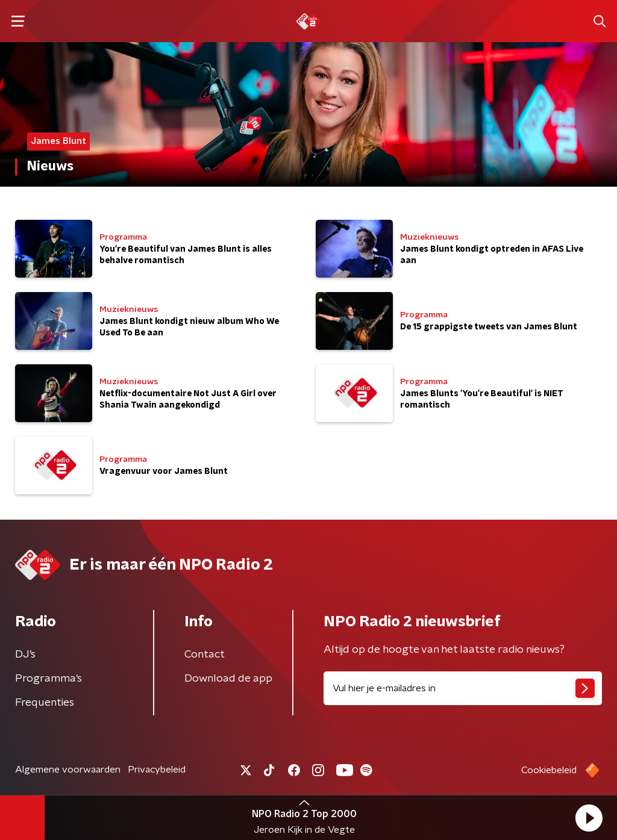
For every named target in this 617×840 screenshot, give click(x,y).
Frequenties (45, 703)
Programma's (49, 679)
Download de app (228, 679)
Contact (205, 655)
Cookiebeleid (549, 770)
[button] (589, 818)
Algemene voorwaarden (68, 770)
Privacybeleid (157, 770)
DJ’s (25, 655)
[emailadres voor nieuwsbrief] (463, 688)
